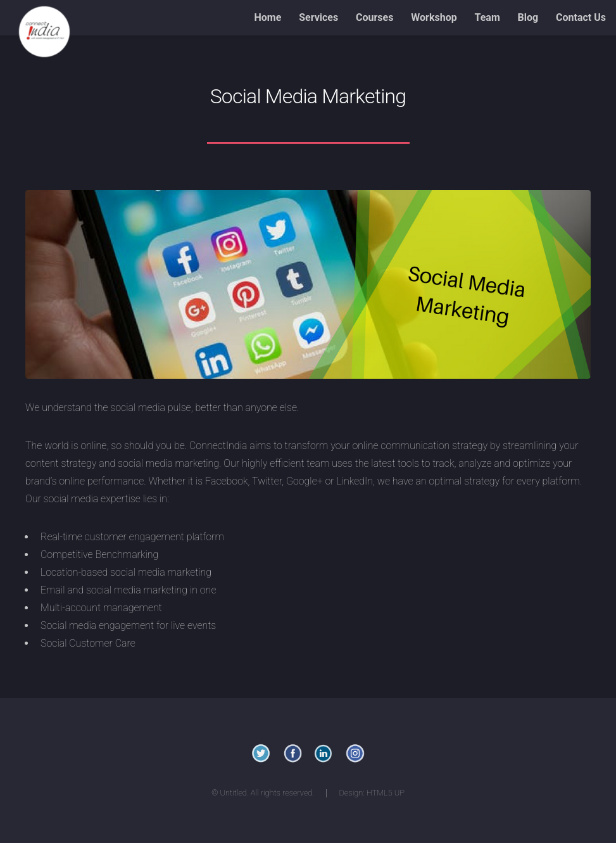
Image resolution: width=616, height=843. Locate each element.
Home (268, 17)
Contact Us (581, 17)
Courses (374, 17)
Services (318, 17)
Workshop (434, 17)
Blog (528, 17)
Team (487, 17)
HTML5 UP (386, 793)
